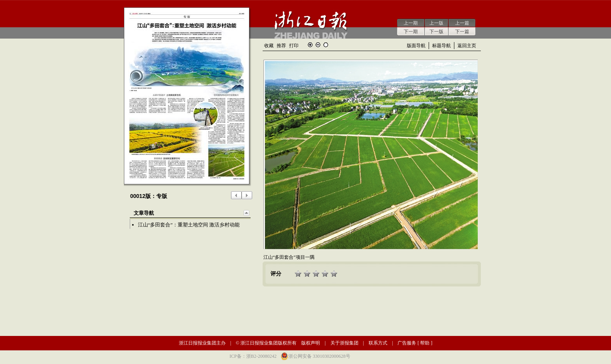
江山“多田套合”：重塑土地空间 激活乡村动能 (189, 225)
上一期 (411, 23)
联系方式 (378, 343)
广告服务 (407, 343)
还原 (326, 45)
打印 (294, 46)
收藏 (269, 46)
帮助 (425, 343)
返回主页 (467, 46)
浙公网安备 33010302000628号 (319, 356)
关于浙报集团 (344, 343)
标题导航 (441, 46)
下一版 (436, 32)
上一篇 (462, 23)
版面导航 (416, 46)
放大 (310, 45)
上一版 (436, 23)
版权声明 (311, 343)
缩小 (318, 45)
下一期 (411, 32)
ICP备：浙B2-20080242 (253, 356)
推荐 (281, 46)
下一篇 (462, 32)
